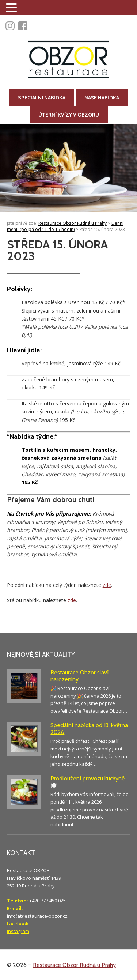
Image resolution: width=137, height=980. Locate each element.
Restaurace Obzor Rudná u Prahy (74, 965)
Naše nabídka (102, 98)
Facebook (18, 924)
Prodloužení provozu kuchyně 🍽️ (87, 782)
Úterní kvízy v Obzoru (69, 115)
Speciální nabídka (42, 98)
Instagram (18, 931)
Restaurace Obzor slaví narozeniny (79, 676)
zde (107, 585)
